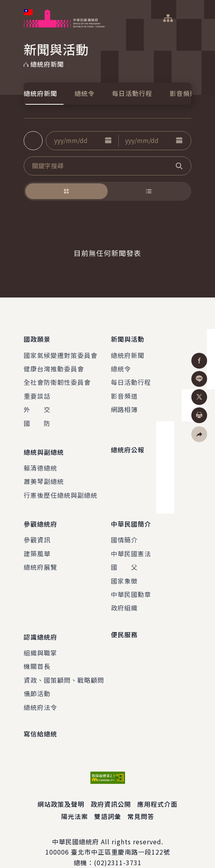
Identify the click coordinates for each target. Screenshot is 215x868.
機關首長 (37, 651)
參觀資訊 (37, 528)
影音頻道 (183, 93)
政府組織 (124, 596)
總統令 (85, 93)
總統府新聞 (40, 93)
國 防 (37, 419)
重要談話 (37, 392)
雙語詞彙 (108, 801)
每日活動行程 (132, 93)
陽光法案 (75, 801)
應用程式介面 (157, 789)
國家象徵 (124, 569)
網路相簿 (124, 405)
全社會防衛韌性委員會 (57, 378)
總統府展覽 (40, 555)
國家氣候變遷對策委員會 (61, 351)
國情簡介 (124, 528)
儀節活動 (37, 678)
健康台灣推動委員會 (54, 365)
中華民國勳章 (131, 583)
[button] (108, 141)
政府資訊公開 (111, 789)
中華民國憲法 (131, 542)
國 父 (124, 555)
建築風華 (37, 542)
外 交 (37, 405)
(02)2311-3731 (118, 847)
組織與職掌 (40, 637)
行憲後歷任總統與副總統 (61, 487)
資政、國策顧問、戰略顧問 (64, 665)
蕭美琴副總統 (44, 474)
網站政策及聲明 (61, 789)
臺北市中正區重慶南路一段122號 (121, 836)
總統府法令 (40, 691)
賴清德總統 (40, 460)
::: (5, 4)
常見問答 (141, 801)
